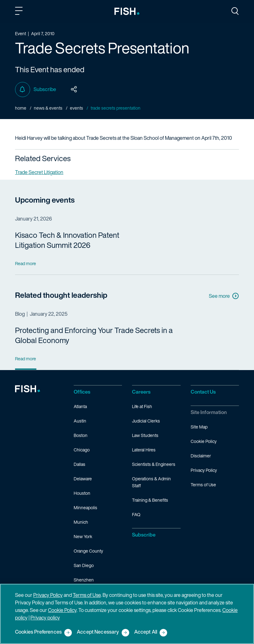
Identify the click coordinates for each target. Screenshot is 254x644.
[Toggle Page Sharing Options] (74, 90)
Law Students (145, 435)
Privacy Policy (204, 470)
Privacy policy (45, 618)
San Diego (84, 565)
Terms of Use (203, 485)
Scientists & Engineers (154, 464)
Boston (81, 435)
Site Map (199, 427)
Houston (82, 493)
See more (224, 296)
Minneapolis (85, 508)
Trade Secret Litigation (39, 172)
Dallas (79, 464)
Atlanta (80, 406)
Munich (81, 522)
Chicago (82, 450)
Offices (82, 392)
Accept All (146, 632)
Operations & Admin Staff (151, 482)
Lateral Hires (144, 450)
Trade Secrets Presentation (116, 108)
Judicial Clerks (146, 421)
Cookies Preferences (38, 632)
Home (21, 108)
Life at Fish (142, 406)
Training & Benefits (150, 500)
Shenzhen (84, 580)
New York (83, 536)
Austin (80, 421)
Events (77, 108)
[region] (127, 614)
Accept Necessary (98, 632)
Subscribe (36, 90)
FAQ (136, 514)
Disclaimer (201, 456)
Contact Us (203, 392)
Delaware (83, 479)
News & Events (48, 108)
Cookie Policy (204, 441)
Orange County (88, 551)
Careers (141, 392)
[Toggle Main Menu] (20, 12)
